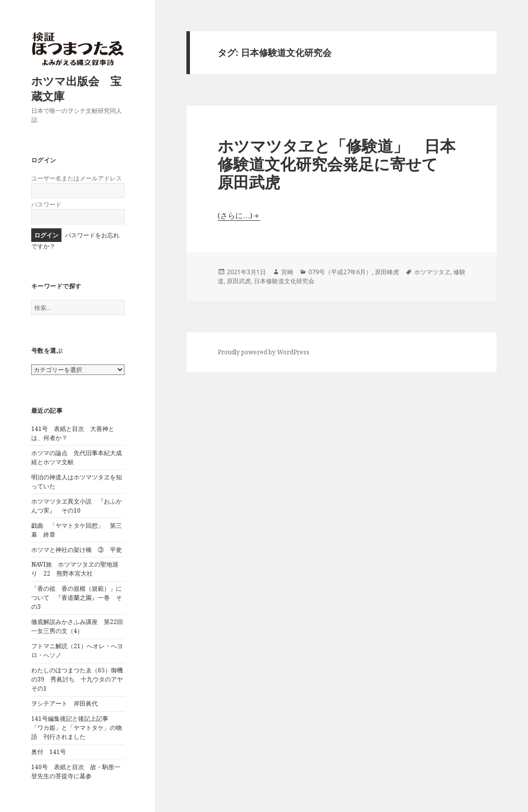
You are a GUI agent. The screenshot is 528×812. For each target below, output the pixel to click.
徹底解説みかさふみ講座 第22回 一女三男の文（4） (80, 626)
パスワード (46, 204)
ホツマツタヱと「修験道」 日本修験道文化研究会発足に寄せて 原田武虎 (337, 164)
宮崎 (287, 272)
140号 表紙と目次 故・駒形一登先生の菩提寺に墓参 (76, 771)
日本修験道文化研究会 (284, 281)
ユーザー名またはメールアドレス (77, 178)
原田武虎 (239, 281)
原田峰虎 (387, 272)
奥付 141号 (49, 752)
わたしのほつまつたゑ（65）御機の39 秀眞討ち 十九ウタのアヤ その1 (80, 679)
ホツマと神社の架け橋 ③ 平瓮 (77, 550)
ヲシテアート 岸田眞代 (64, 703)
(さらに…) (235, 215)
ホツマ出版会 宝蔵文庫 (76, 88)
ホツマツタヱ (432, 272)
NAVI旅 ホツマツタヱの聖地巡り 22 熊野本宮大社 (75, 569)
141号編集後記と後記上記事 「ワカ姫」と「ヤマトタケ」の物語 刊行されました (77, 728)
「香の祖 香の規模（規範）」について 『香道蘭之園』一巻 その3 (77, 598)
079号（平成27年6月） (340, 272)
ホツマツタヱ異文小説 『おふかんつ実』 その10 (77, 506)
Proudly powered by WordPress (263, 352)
